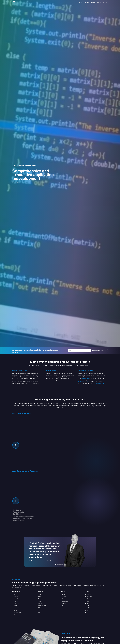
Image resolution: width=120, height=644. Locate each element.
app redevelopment (99, 383)
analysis (84, 378)
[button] (81, 2)
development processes (84, 382)
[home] (14, 2)
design (88, 378)
